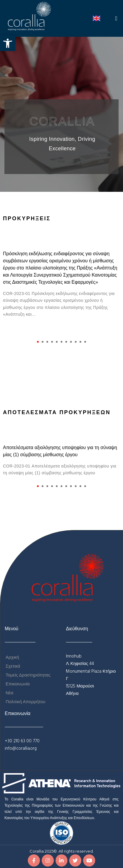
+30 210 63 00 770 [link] (22, 741)
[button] (116, 18)
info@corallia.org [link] (21, 749)
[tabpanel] (61, 284)
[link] (8, 43)
